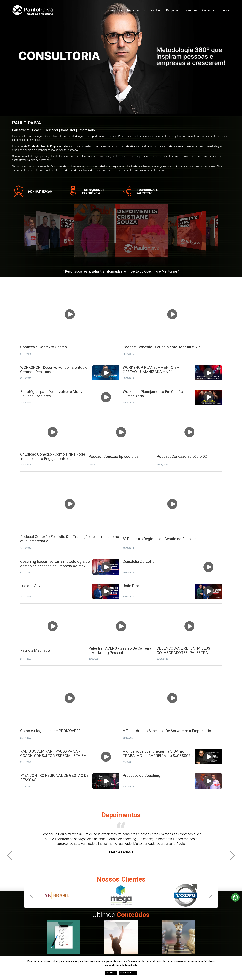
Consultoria (190, 10)
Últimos (121, 915)
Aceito (111, 973)
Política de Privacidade (125, 965)
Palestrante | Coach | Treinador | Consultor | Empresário (53, 130)
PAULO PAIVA (27, 123)
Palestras (116, 10)
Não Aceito (128, 973)
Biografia (172, 10)
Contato (225, 10)
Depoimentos (121, 815)
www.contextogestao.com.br (84, 146)
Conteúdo (209, 10)
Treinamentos (136, 10)
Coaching (155, 10)
